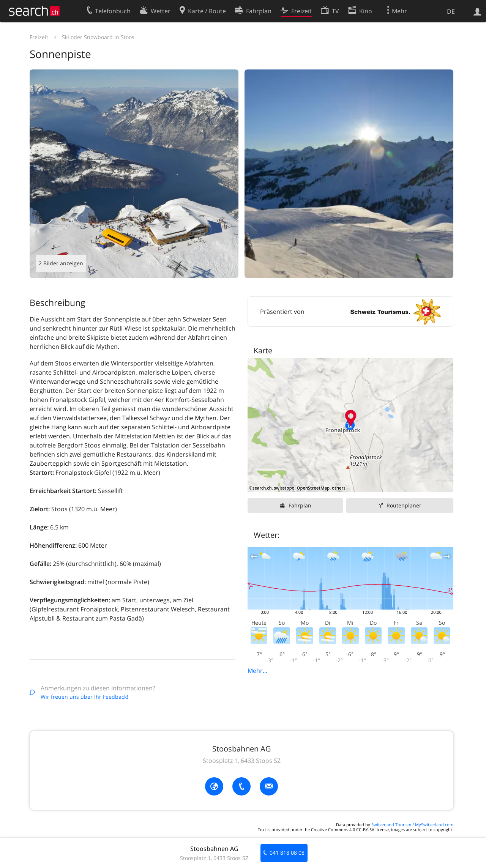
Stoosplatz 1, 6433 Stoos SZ (242, 761)
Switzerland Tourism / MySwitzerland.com (412, 825)
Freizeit (39, 37)
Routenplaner (404, 505)
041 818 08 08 (287, 853)
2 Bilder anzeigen (61, 263)
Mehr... (257, 671)
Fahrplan (300, 505)
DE (451, 11)
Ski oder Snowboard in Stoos (98, 37)
